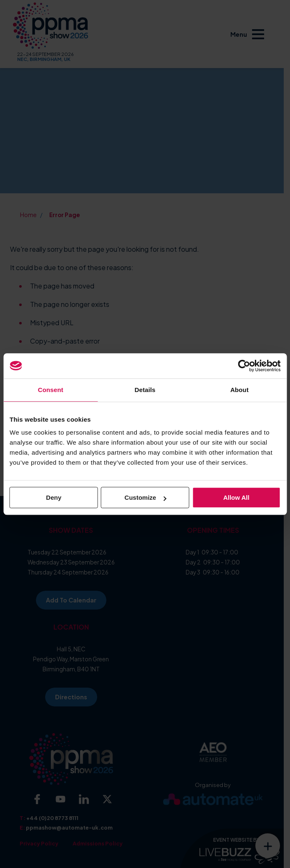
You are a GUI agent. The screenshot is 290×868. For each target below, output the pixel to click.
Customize (145, 497)
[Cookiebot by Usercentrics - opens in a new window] (244, 366)
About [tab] (240, 390)
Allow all (236, 497)
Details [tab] (145, 390)
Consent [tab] (51, 390)
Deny (54, 497)
